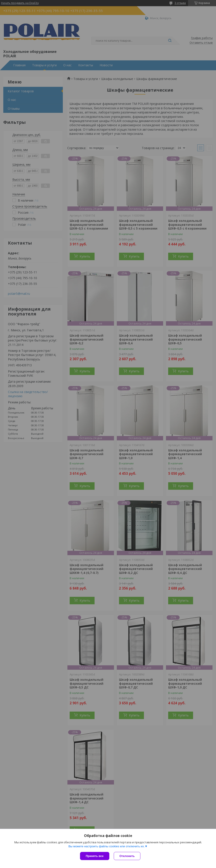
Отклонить (127, 856)
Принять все (95, 856)
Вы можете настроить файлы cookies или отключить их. (106, 846)
